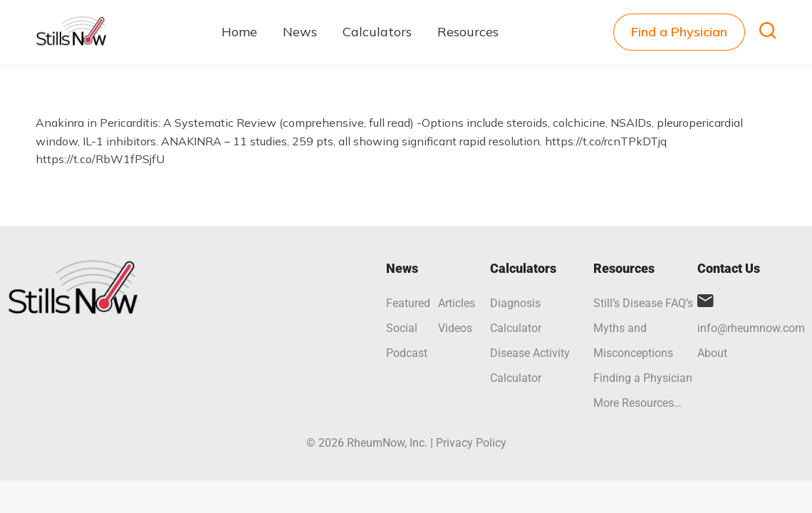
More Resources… (637, 403)
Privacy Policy (471, 443)
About (712, 353)
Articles (457, 303)
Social (402, 328)
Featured (408, 303)
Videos (455, 328)
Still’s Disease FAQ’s (643, 303)
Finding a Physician (643, 378)
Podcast (407, 353)
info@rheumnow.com (751, 328)
